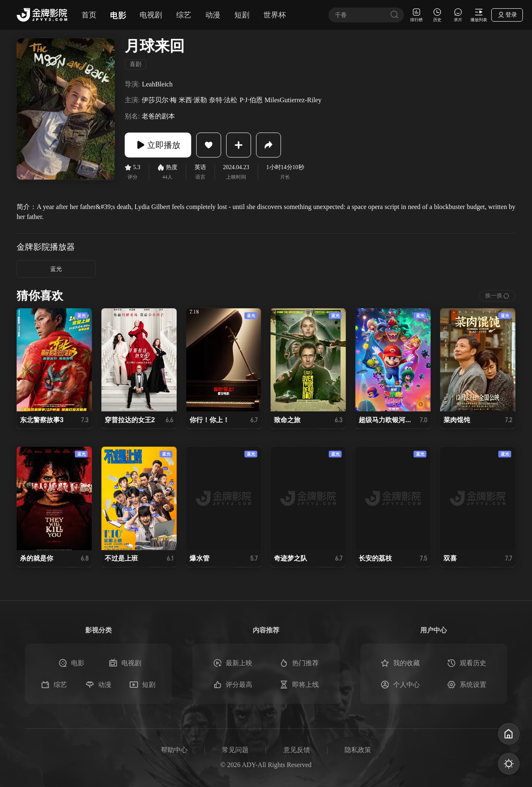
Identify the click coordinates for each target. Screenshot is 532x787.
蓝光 (56, 269)
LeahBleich (157, 84)
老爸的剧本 (158, 116)
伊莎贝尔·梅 (159, 100)
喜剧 (135, 64)
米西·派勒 (193, 100)
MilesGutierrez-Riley (293, 100)
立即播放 (158, 145)
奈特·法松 (223, 100)
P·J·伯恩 (251, 100)
